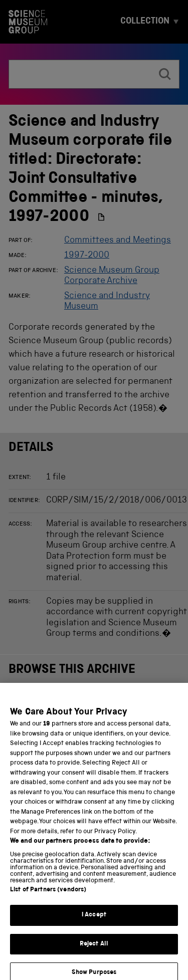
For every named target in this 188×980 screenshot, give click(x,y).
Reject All (94, 951)
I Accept (94, 922)
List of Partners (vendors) (48, 897)
